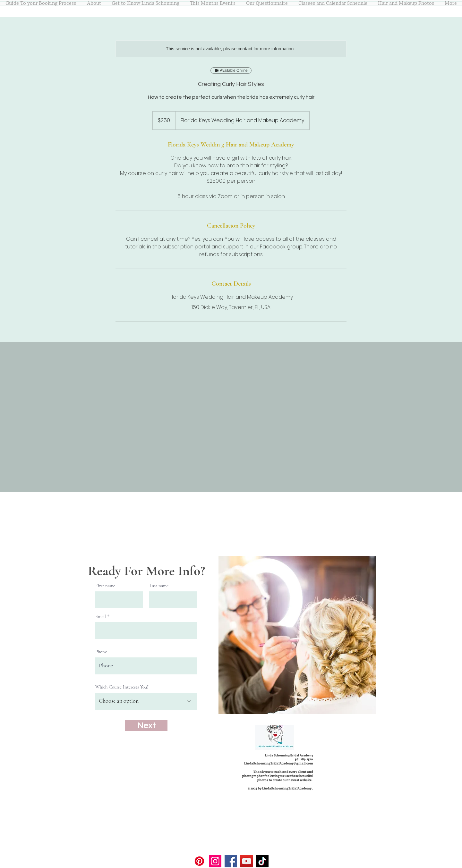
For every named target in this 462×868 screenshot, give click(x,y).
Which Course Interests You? (122, 687)
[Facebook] (231, 861)
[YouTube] (247, 861)
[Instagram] (215, 861)
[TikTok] (262, 861)
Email (101, 617)
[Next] (146, 726)
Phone (101, 652)
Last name (159, 586)
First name (105, 586)
